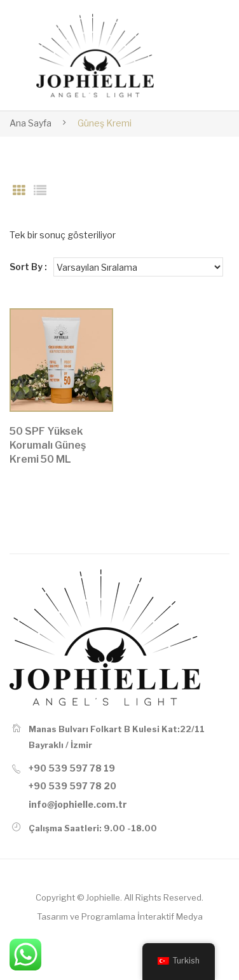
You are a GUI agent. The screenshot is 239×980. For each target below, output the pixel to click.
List (40, 191)
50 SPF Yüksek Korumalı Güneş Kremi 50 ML (48, 445)
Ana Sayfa (31, 123)
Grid (19, 191)
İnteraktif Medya (170, 916)
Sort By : (28, 267)
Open (198, 55)
